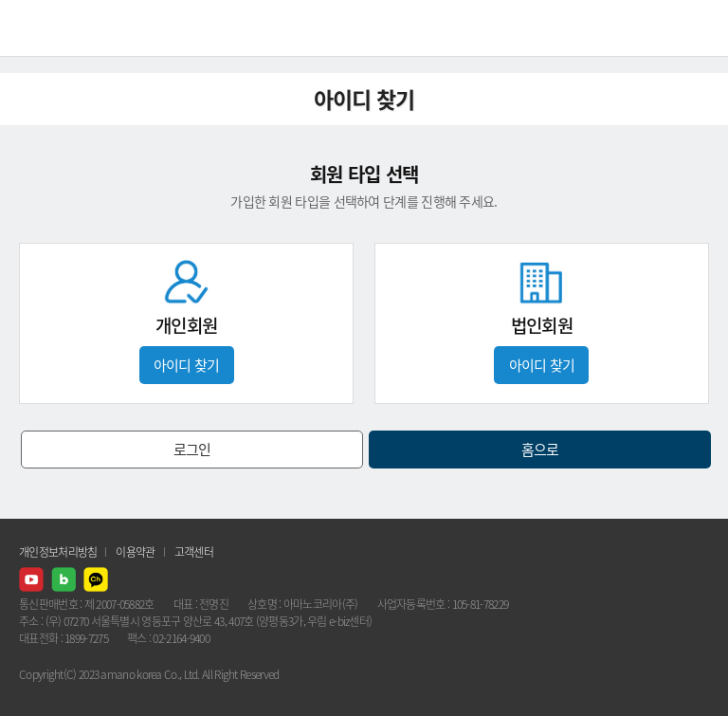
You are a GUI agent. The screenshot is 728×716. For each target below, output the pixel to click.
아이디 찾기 (187, 365)
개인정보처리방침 (58, 552)
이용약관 (135, 552)
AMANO (66, 28)
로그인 (192, 450)
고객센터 (194, 552)
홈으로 (540, 450)
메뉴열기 (700, 28)
